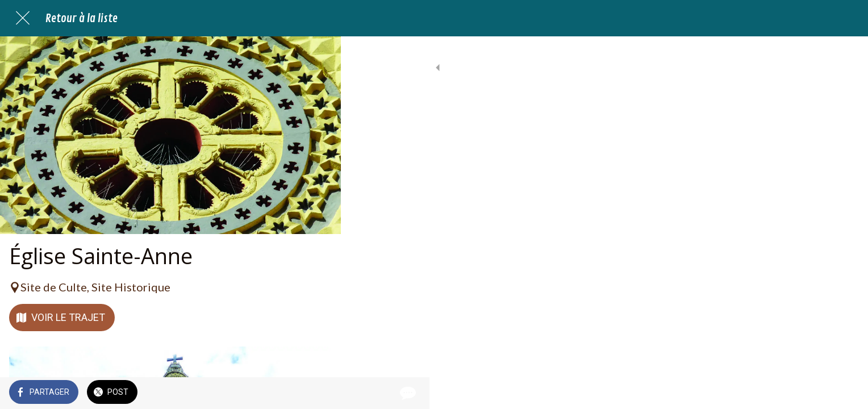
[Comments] (318, 393)
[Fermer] (23, 18)
